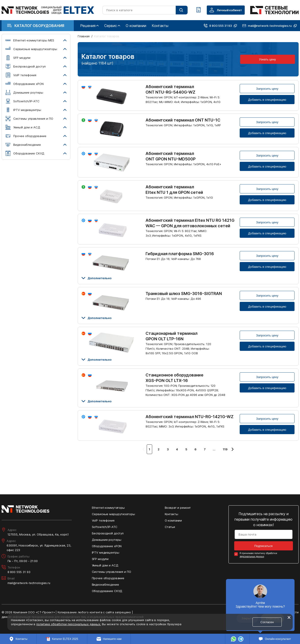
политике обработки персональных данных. (69, 624)
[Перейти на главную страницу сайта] (48, 10)
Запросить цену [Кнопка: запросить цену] (267, 89)
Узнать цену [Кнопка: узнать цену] (268, 59)
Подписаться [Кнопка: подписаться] (263, 546)
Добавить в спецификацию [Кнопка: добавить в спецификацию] (267, 100)
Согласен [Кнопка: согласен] (267, 622)
